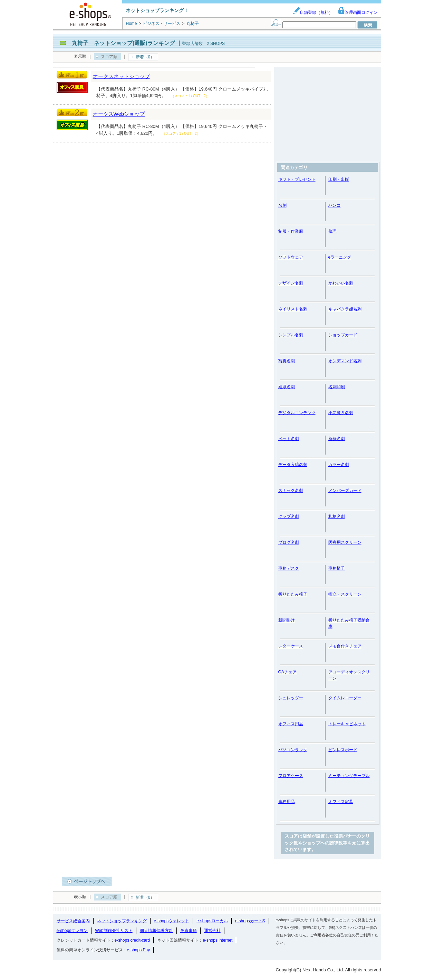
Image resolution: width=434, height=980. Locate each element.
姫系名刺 (287, 387)
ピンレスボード (343, 750)
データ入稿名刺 (293, 465)
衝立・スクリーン (345, 594)
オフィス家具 (341, 802)
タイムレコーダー (345, 698)
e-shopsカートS (250, 921)
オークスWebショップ (119, 114)
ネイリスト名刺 (293, 309)
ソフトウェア (291, 257)
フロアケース (291, 776)
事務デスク (289, 568)
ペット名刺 (289, 439)
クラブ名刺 (289, 516)
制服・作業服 (291, 231)
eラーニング (340, 257)
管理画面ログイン (358, 12)
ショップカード (343, 335)
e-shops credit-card (132, 940)
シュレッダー (291, 698)
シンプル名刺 (291, 335)
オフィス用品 (291, 724)
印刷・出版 (339, 179)
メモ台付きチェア (345, 646)
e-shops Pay (139, 950)
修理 (332, 231)
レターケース (291, 646)
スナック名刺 (291, 491)
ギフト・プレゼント (297, 179)
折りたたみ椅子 (293, 594)
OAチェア (287, 672)
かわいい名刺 (341, 283)
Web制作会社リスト (114, 931)
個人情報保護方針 (156, 931)
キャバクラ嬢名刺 (345, 309)
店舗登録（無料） (313, 12)
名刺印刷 (337, 387)
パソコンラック (293, 750)
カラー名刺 (339, 465)
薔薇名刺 (337, 439)
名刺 (282, 205)
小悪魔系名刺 (341, 413)
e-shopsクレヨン (72, 931)
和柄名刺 (337, 516)
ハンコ (335, 205)
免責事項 (189, 931)
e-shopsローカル (212, 921)
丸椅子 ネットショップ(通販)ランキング (123, 43)
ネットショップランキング (122, 921)
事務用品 (287, 802)
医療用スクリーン (345, 542)
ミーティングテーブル (349, 776)
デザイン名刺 (291, 283)
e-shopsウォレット (172, 921)
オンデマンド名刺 (345, 361)
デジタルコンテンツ (297, 413)
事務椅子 (337, 568)
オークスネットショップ (121, 76)
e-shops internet (218, 940)
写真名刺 (287, 361)
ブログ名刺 (289, 542)
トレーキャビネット (347, 724)
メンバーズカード (345, 491)
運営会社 (212, 931)
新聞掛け (287, 620)
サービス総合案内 (73, 921)
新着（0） (145, 57)
